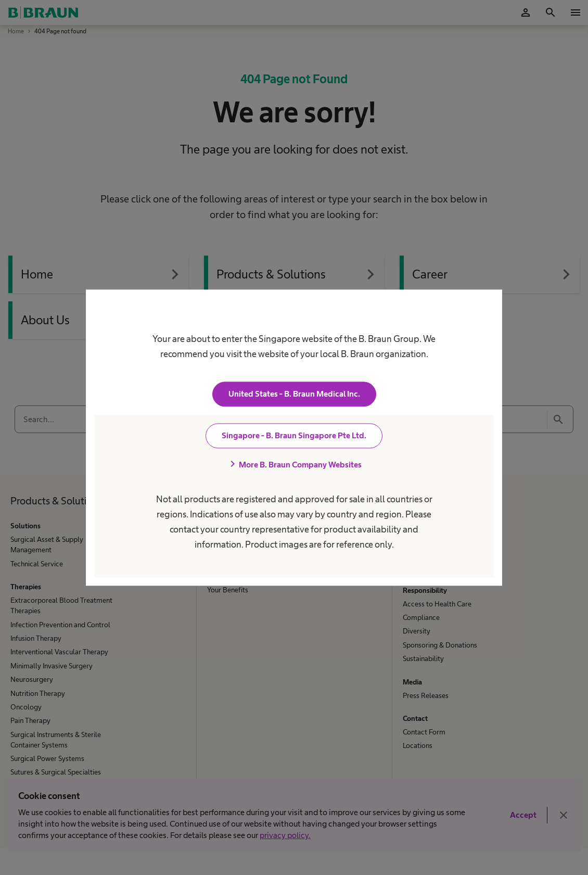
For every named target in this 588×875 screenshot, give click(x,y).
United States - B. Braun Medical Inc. (294, 394)
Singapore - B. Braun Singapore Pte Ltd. (294, 435)
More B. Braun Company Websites (294, 464)
